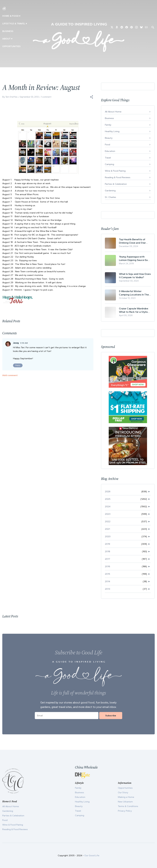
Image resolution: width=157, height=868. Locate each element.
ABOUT (6, 39)
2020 (108, 536)
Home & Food (10, 16)
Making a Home (126, 797)
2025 (108, 499)
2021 (107, 529)
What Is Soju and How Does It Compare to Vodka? (135, 276)
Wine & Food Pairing (115, 171)
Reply (18, 365)
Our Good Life (92, 855)
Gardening (110, 191)
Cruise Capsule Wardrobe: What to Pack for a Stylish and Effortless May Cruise (134, 310)
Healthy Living (112, 131)
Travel (108, 158)
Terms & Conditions (128, 806)
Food (107, 145)
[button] (92, 97)
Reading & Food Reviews (118, 177)
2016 (107, 566)
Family (108, 125)
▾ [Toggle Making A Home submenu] (20, 16)
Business (8, 31)
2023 (108, 514)
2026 (108, 491)
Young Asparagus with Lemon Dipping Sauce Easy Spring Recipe (135, 258)
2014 (107, 581)
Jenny (16, 343)
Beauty (109, 138)
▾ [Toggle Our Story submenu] (12, 39)
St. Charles (110, 197)
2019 (107, 544)
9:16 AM (24, 343)
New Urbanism (125, 802)
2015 (107, 574)
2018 (107, 551)
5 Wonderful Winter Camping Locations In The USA (134, 293)
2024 (108, 506)
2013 (107, 589)
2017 (107, 559)
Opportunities (11, 46)
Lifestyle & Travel (14, 24)
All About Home (113, 112)
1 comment (46, 97)
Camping (109, 164)
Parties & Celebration (116, 184)
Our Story (123, 792)
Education (110, 151)
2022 (108, 521)
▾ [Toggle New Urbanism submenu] (26, 24)
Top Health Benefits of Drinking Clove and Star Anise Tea (132, 241)
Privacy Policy (125, 811)
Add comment (10, 375)
